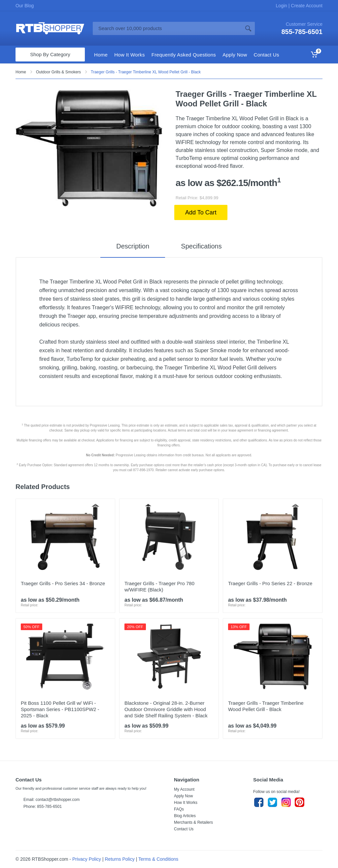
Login (282, 6)
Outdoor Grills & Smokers (58, 72)
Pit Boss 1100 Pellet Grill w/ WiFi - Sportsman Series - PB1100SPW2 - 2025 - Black (60, 709)
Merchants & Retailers (193, 822)
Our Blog (25, 6)
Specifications (201, 246)
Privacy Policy (87, 859)
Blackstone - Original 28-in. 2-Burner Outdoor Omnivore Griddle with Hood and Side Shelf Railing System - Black (166, 709)
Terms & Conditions (158, 859)
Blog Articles (185, 816)
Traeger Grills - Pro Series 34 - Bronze (63, 583)
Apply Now (183, 796)
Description (133, 246)
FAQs (179, 809)
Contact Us (184, 829)
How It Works (186, 803)
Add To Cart (201, 212)
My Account (184, 789)
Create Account (306, 6)
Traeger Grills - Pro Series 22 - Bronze (270, 583)
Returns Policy (120, 859)
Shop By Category (50, 54)
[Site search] (167, 28)
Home (21, 72)
